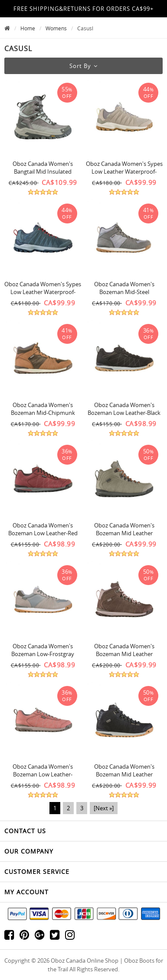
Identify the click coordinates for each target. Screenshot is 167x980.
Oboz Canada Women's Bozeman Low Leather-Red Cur (43, 533)
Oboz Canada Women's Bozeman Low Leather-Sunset (43, 774)
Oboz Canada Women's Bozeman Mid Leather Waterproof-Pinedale (124, 533)
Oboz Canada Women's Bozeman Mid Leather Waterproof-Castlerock (124, 774)
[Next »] (104, 808)
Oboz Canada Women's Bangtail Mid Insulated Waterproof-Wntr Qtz (43, 171)
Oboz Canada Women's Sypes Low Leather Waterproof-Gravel (124, 171)
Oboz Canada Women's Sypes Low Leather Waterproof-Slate (43, 292)
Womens (56, 28)
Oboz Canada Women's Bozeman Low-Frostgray (43, 650)
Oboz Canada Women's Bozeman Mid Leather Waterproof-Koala (124, 654)
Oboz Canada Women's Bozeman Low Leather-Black (124, 409)
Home (28, 28)
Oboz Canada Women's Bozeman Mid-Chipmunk (43, 409)
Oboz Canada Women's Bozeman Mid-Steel (124, 288)
